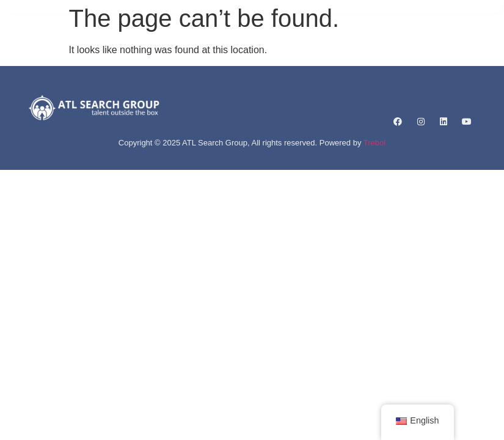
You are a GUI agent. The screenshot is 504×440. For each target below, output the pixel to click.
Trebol (374, 143)
